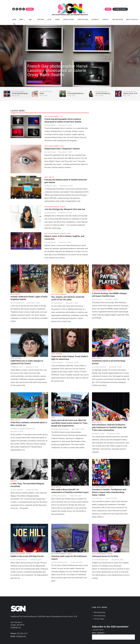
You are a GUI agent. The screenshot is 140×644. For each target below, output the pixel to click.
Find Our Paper (99, 617)
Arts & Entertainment (12, 81)
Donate (30, 9)
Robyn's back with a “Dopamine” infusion (62, 146)
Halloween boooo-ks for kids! (105, 554)
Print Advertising (100, 614)
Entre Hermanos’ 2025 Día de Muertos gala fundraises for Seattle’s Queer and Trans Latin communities (109, 425)
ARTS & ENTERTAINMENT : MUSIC (54, 144)
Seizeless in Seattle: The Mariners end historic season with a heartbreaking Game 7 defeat (109, 490)
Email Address (99, 631)
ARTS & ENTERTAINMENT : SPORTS (102, 289)
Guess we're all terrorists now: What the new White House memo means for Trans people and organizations (69, 421)
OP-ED (53, 416)
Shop (108, 9)
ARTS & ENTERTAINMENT (59, 292)
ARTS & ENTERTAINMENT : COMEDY (55, 205)
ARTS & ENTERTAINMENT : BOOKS (21, 552)
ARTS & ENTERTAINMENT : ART (54, 114)
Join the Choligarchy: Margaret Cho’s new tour (65, 207)
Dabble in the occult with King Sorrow (27, 554)
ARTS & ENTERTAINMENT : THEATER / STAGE (58, 231)
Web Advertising (100, 610)
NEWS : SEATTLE (49, 175)
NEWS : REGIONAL (16, 356)
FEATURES (14, 479)
